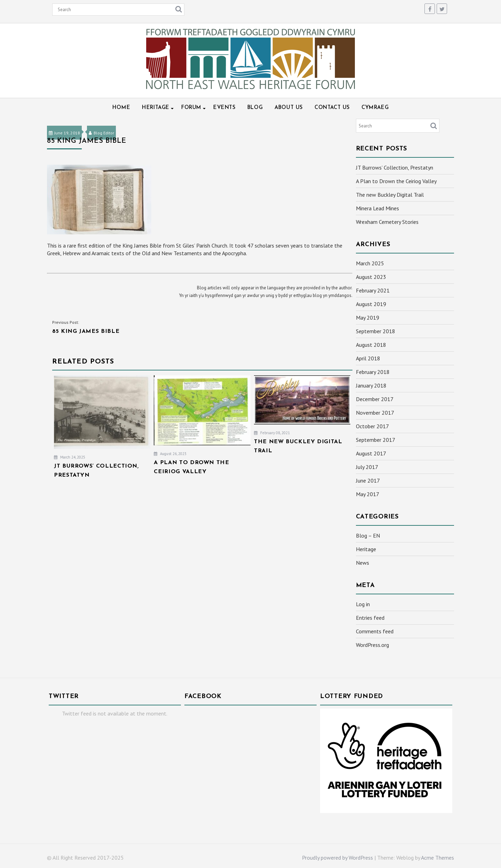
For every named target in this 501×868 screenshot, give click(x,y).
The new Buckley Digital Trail (390, 195)
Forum (191, 108)
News (363, 563)
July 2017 (367, 467)
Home (121, 108)
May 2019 (368, 318)
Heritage (156, 108)
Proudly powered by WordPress (337, 858)
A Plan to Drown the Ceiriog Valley (396, 181)
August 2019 (371, 304)
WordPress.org (372, 645)
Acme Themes (438, 858)
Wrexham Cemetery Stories (387, 222)
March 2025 (370, 263)
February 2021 (373, 290)
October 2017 (372, 426)
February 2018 (373, 372)
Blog (255, 108)
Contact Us (332, 108)
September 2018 (376, 331)
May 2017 (368, 494)
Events (224, 108)
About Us (289, 108)
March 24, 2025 (70, 457)
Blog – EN (368, 535)
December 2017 (375, 399)
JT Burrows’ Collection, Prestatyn (395, 167)
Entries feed (370, 618)
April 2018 (368, 358)
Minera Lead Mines (377, 208)
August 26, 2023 (170, 454)
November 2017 (375, 413)
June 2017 (368, 480)
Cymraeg (375, 108)
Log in (363, 604)
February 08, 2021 (272, 433)
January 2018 (371, 385)
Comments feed (375, 631)
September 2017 (376, 440)
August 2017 (371, 453)
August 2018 (371, 345)
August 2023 (371, 277)
